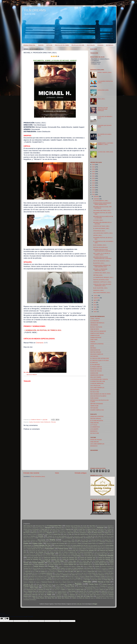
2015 (94, 190)
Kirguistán (110, 572)
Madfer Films (75, 575)
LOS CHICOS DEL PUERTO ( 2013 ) (103, 233)
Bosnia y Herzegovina (81, 533)
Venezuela (53, 596)
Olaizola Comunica (41, 580)
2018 (94, 183)
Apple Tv (110, 528)
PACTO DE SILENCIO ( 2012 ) (101, 261)
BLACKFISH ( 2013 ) (99, 263)
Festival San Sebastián (106, 556)
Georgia (69, 568)
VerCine (59, 596)
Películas (53, 422)
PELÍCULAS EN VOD (78, 45)
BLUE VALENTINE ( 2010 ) (100, 288)
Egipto (79, 540)
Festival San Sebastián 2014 (51, 558)
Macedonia (58, 575)
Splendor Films (83, 591)
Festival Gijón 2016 (76, 554)
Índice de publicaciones (73, 570)
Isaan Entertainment (52, 572)
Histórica (35, 570)
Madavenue (66, 575)
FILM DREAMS (35, 10)
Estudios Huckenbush (72, 544)
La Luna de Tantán (69, 573)
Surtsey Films (51, 593)
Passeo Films (58, 582)
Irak (34, 572)
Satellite (63, 590)
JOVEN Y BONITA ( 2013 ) (104, 72)
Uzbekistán (40, 596)
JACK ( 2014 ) (101, 99)
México (63, 576)
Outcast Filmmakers (65, 580)
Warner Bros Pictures (63, 598)
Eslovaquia (103, 542)
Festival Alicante (27, 545)
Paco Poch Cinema (97, 580)
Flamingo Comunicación (107, 566)
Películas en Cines (104, 582)
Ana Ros (93, 528)
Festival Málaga (77, 556)
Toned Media (58, 595)
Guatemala (111, 568)
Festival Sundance (100, 561)
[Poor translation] (6, 619)
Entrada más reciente (31, 473)
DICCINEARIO (94, 356)
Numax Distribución (30, 580)
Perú (38, 584)
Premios (78, 584)
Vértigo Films (89, 596)
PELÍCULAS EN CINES (62, 45)
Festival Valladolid (38, 563)
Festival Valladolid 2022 (41, 565)
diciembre (96, 196)
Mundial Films (109, 577)
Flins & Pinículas (37, 568)
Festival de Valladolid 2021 (70, 552)
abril (95, 309)
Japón (78, 571)
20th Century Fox (28, 526)
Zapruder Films (106, 598)
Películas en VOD (28, 584)
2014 (94, 192)
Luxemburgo (49, 575)
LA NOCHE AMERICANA (97, 383)
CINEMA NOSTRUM (96, 337)
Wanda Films (51, 598)
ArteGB (75, 529)
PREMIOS (100, 45)
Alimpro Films (67, 528)
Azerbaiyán (63, 531)
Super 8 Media (29, 593)
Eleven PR (35, 542)
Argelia (63, 529)
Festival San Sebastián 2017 (106, 558)
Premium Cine (82, 586)
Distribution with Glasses (100, 538)
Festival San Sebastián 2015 (70, 558)
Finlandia (97, 566)
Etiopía (80, 544)
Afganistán (110, 526)
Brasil (89, 533)
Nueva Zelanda (101, 578)
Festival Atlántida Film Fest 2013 (62, 545)
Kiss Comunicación (28, 573)
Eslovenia (110, 542)
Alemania (48, 528)
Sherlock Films (32, 591)
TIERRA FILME (94, 406)
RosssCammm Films (32, 590)
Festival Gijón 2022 (46, 556)
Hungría (58, 570)
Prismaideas (103, 586)
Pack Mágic (87, 580)
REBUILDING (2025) (103, 90)
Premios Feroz (93, 584)
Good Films (90, 568)
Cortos (99, 536)
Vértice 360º (80, 596)
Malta (90, 575)
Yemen (92, 598)
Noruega (78, 578)
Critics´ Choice (39, 538)
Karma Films (91, 571)
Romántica (111, 588)
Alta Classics (75, 528)
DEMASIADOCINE (95, 350)
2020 (94, 178)
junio (95, 305)
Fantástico (101, 544)
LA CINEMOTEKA (95, 427)
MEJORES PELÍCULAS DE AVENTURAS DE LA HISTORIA (102, 250)
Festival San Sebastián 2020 (70, 559)
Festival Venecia (39, 566)
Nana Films (32, 578)
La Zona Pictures (92, 573)
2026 (94, 165)
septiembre (97, 298)
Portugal (70, 584)
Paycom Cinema (67, 582)
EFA (73, 540)
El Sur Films (86, 540)
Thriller (49, 595)
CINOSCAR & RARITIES (97, 344)
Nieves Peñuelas (58, 578)
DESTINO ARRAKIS (96, 352)
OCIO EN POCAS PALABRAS (98, 396)
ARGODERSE (94, 325)
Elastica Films (108, 540)
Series (107, 590)
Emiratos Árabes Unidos (69, 542)
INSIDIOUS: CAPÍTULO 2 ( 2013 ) (102, 282)
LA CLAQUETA (94, 429)
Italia (72, 571)
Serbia (101, 590)
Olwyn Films (57, 580)
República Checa (59, 588)
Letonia (107, 573)
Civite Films (26, 536)
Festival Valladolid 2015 (54, 563)
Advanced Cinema (102, 526)
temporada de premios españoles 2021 (90, 593)
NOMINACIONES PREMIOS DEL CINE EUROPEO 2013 (102, 266)
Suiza (103, 591)
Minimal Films (71, 577)
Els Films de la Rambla (56, 542)
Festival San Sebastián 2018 (34, 559)
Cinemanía (40, 343)
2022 (94, 174)
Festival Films (39, 554)
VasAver (46, 596)
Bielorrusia (34, 533)
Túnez (80, 595)
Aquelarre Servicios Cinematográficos (31, 529)
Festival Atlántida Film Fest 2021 (59, 547)
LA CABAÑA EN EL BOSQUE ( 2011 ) (103, 277)
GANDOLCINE (94, 373)
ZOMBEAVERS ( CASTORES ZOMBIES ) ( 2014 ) (105, 144)
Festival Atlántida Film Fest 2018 (97, 545)
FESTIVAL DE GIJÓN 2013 (100, 247)
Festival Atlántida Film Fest (42, 545)
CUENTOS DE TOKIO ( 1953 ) (101, 226)
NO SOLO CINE (95, 392)
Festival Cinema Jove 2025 (34, 550)
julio (95, 302)
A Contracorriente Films (54, 526)
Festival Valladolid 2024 (70, 565)
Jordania (84, 572)
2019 (94, 181)
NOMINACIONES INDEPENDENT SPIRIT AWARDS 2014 (102, 204)
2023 (94, 171)
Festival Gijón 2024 (56, 556)
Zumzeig (33, 600)
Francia (54, 568)
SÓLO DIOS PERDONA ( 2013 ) (102, 293)
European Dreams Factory (90, 544)
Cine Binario (94, 534)
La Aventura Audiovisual (46, 573)
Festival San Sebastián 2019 (52, 559)
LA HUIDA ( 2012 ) (98, 220)
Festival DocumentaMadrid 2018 (101, 552)
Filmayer (85, 566)
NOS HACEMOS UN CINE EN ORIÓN (100, 394)
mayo (95, 307)
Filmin (90, 566)
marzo (95, 312)
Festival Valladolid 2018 (100, 563)
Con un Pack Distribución (61, 536)
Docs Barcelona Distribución (30, 540)
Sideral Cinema (42, 591)
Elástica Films (27, 542)
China (76, 534)
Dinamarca (89, 538)
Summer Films (110, 591)
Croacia (48, 538)
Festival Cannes (63, 549)
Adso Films (92, 526)
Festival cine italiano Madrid (79, 549)
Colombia (33, 536)
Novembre (94, 578)
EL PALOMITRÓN (95, 365)
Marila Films (109, 575)
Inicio (57, 473)
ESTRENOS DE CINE (96, 369)
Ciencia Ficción (84, 534)
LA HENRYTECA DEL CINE (98, 381)
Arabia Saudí (44, 529)
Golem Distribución (45, 422)
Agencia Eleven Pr (27, 528)
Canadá (40, 534)
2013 (94, 194)
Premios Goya (47, 586)
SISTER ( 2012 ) (98, 235)
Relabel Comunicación (48, 588)
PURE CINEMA (94, 398)
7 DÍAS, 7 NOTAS (95, 319)
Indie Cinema (111, 570)
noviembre (97, 199)
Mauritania (41, 577)
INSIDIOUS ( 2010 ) (99, 290)
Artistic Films (82, 529)
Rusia (48, 590)
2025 (94, 167)
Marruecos (26, 577)
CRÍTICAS (49, 45)
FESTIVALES (91, 45)
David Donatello (60, 538)
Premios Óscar (69, 586)
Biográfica (50, 533)
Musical (25, 578)
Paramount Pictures (47, 582)
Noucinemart (86, 578)
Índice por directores (85, 570)
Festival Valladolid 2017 (85, 563)
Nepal (45, 578)
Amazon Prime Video (85, 528)
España (26, 543)
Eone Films (85, 542)
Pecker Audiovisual (77, 582)
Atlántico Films (103, 529)
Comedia (40, 536)
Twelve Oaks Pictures (95, 595)
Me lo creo (47, 577)
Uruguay (33, 596)
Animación (100, 528)
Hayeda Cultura (28, 570)
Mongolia (82, 577)
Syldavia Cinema (62, 593)
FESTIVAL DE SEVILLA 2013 (101, 280)
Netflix (50, 578)
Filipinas (60, 566)
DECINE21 (93, 348)
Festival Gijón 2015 (63, 554)
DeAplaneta (69, 538)
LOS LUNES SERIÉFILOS (97, 388)
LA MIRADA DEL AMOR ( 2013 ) (102, 273)
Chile (70, 534)
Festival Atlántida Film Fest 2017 (80, 545)
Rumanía (41, 590)
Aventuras (55, 531)
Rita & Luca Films (102, 588)
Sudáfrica (91, 591)
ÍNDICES (41, 45)
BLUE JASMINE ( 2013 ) (100, 245)
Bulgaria (107, 533)
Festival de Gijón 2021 (73, 550)
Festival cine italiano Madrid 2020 (96, 549)
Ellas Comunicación (44, 542)
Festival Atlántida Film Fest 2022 (75, 547)
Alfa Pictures (58, 528)
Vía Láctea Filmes (100, 596)
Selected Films (90, 590)
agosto (95, 300)
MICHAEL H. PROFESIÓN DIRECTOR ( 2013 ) (100, 270)
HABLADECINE (94, 423)
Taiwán (77, 593)
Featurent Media (109, 544)
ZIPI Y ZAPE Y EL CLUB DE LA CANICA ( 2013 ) (102, 254)
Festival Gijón (50, 554)
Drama (52, 540)
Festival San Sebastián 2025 (106, 559)
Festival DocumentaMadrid (86, 552)
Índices (104, 570)
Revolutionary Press (90, 588)
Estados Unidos (37, 543)
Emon (78, 542)
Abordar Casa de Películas (73, 526)
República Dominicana (71, 588)
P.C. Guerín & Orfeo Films (77, 580)
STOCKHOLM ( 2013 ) (99, 231)
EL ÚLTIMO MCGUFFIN (97, 421)
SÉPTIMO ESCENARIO (97, 404)
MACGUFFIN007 (95, 390)
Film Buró (66, 566)
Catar (65, 534)
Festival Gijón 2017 (89, 554)
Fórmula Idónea (46, 568)
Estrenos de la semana (58, 544)
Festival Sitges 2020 (87, 561)
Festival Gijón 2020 (36, 556)
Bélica (109, 531)
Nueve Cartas (110, 578)
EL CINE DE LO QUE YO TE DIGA (100, 360)
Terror (42, 595)
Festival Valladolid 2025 (101, 565)
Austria (31, 422)
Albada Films (36, 528)
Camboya (29, 534)
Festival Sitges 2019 (74, 561)
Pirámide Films (45, 584)
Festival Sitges (59, 561)
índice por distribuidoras (96, 570)
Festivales (51, 566)
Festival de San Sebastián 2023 (38, 552)
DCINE (92, 346)
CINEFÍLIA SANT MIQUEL (97, 333)
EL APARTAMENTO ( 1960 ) (101, 201)
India (64, 570)
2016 (94, 187)
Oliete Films (49, 580)
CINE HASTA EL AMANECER (98, 331)
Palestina (31, 582)
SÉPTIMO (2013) (98, 275)
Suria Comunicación (40, 593)
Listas (27, 575)
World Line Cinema (84, 598)
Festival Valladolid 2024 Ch (86, 565)
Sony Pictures (72, 591)
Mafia (81, 575)
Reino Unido (34, 588)
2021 (94, 176)
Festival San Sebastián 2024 (88, 559)
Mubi (103, 577)
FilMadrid (73, 566)
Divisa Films (109, 538)
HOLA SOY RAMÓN (96, 377)
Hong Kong (51, 570)
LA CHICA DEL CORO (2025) (105, 152)
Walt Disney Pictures (39, 598)
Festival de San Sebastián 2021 (88, 550)
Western (74, 598)
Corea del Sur (91, 536)
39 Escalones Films (40, 526)
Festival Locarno (67, 556)
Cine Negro (101, 534)
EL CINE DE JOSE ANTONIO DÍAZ (100, 358)
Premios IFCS (59, 586)
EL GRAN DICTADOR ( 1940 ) (101, 228)
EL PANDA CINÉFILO (96, 367)
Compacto (50, 536)
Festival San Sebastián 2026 (32, 561)
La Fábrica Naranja (59, 573)
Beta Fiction (26, 533)
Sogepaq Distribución (62, 591)
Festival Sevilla (45, 561)
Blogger (95, 604)
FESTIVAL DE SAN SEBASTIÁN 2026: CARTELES (103, 109)
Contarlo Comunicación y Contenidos (77, 536)
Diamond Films (79, 538)
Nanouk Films (39, 578)
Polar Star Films (55, 584)
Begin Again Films (93, 531)
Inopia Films (28, 572)
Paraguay (38, 582)
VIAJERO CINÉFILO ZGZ (97, 410)
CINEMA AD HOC (95, 335)
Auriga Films (111, 529)
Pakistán (25, 582)
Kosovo (36, 573)
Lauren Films (100, 573)
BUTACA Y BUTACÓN (96, 327)
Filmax (79, 566)
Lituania (33, 575)
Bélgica (102, 531)
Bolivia (56, 533)
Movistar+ (98, 577)
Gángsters (63, 568)
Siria (55, 591)
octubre (96, 296)
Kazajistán (100, 572)
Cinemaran (109, 534)
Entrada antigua (81, 473)
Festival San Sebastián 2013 (34, 558)
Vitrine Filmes (28, 598)
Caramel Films (57, 534)
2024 (94, 169)
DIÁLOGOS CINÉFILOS (97, 354)
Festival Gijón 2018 (102, 554)
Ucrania (104, 595)
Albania (42, 528)
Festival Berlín (49, 549)
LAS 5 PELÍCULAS (95, 386)
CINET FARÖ (94, 340)
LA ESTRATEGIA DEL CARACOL (99, 379)
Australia (27, 531)
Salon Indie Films (56, 590)
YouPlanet (98, 598)
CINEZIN (93, 342)
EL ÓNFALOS (94, 363)
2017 (94, 185)
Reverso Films (80, 588)
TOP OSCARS (94, 408)
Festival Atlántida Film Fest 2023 (93, 547)
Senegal (96, 590)
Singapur (50, 591)
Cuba (53, 538)
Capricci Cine (48, 534)
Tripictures (72, 595)
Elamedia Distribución (97, 540)
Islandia (60, 571)
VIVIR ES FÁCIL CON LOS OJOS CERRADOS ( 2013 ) (102, 285)
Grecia (97, 568)
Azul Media (69, 531)
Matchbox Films (34, 577)
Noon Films (72, 578)
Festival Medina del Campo (91, 556)
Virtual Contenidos (110, 596)
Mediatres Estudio (55, 577)
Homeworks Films (43, 570)
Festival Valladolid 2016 (70, 563)
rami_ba (79, 604)
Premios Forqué (107, 584)
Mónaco (77, 577)
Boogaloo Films (63, 533)
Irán (37, 571)
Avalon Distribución (44, 531)
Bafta (75, 531)
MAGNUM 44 (94, 431)
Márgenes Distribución (99, 575)
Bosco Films (71, 533)
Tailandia (71, 593)
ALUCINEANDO (95, 321)
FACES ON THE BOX (96, 371)
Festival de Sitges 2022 (55, 552)
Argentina (68, 529)
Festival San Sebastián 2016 (88, 558)
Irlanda (43, 571)
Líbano (112, 573)
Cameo (35, 534)
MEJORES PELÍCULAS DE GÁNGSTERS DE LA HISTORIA (102, 258)
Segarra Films (71, 590)
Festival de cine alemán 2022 (60, 550)
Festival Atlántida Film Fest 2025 (35, 549)
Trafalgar (65, 595)
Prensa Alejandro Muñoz (93, 586)
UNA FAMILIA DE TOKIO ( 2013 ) (102, 210)
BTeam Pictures (98, 533)
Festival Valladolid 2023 (56, 565)
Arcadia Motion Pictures (54, 529)
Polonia (62, 584)
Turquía (85, 595)
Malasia (86, 575)
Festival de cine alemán (47, 550)
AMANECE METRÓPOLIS (97, 323)
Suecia (97, 591)
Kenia (105, 572)
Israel (66, 571)
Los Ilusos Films (41, 575)
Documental (37, 422)
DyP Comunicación (66, 540)
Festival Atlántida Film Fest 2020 (41, 547)
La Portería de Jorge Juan (80, 573)
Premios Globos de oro (31, 586)
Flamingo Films (27, 568)
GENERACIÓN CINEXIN (97, 375)
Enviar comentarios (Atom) (38, 476)
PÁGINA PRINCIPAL (29, 45)
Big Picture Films (42, 533)
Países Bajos (108, 580)
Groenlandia (104, 568)
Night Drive (65, 578)
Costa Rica (106, 536)
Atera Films (96, 529)
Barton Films (82, 531)
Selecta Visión (80, 590)
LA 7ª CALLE (94, 425)
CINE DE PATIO (95, 329)
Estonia (48, 544)
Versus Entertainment (69, 596)
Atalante (89, 529)
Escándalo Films (95, 542)
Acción (85, 526)
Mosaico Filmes (89, 577)
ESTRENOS (110, 45)
